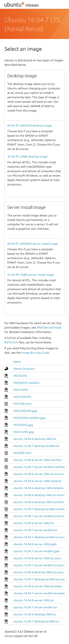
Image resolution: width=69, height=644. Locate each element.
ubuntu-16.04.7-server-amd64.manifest (39, 467)
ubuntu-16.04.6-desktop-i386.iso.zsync (39, 572)
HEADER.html (22, 453)
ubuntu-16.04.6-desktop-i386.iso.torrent (40, 495)
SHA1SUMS (21, 390)
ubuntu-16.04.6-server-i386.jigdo (35, 544)
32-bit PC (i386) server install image (31, 275)
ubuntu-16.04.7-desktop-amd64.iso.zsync (40, 579)
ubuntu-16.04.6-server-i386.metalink (37, 481)
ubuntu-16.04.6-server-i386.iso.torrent (39, 474)
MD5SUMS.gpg (23, 425)
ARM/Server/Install (49, 327)
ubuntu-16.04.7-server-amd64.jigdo (37, 551)
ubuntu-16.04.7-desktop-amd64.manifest (40, 509)
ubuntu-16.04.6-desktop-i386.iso (35, 614)
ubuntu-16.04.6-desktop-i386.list (35, 439)
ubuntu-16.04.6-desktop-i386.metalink (39, 488)
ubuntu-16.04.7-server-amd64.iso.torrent (40, 516)
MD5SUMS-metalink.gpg (29, 418)
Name (17, 362)
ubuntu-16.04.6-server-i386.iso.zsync (37, 558)
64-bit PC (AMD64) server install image (33, 244)
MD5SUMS (20, 376)
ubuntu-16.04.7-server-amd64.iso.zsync (39, 565)
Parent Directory (24, 369)
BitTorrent (11, 342)
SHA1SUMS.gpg (24, 432)
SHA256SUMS (22, 397)
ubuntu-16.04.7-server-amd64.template (39, 593)
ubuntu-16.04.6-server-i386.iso (34, 600)
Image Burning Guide (35, 353)
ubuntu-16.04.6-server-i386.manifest (38, 460)
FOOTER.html (22, 404)
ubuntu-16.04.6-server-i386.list (34, 523)
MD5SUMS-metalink (26, 383)
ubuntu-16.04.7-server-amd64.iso (35, 607)
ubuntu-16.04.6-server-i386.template (38, 586)
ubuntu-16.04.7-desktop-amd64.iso (36, 621)
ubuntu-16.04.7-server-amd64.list (35, 530)
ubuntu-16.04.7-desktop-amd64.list (36, 446)
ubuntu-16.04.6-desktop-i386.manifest (39, 502)
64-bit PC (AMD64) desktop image (30, 125)
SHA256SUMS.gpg (25, 411)
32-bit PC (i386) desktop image (28, 156)
